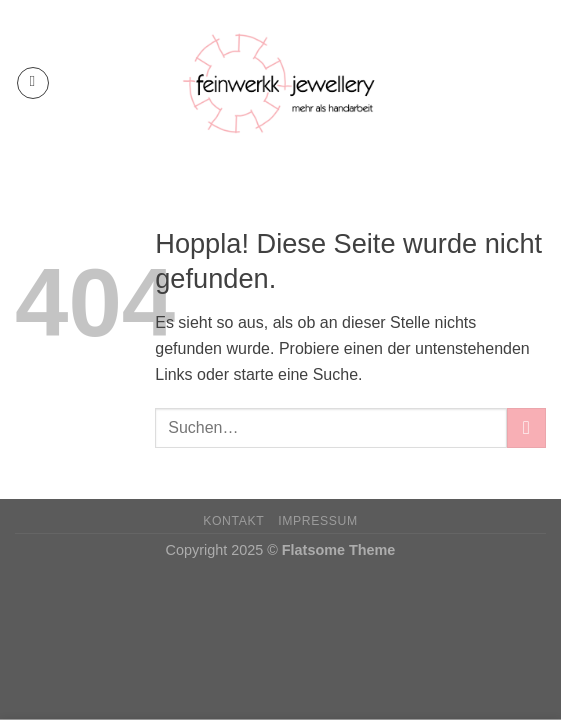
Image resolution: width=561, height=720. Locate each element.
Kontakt (233, 521)
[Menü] (33, 83)
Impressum (318, 521)
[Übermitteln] (526, 427)
